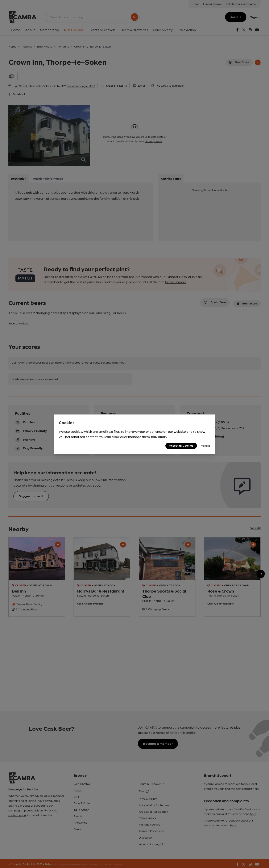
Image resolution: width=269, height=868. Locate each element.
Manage (206, 446)
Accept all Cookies (181, 445)
